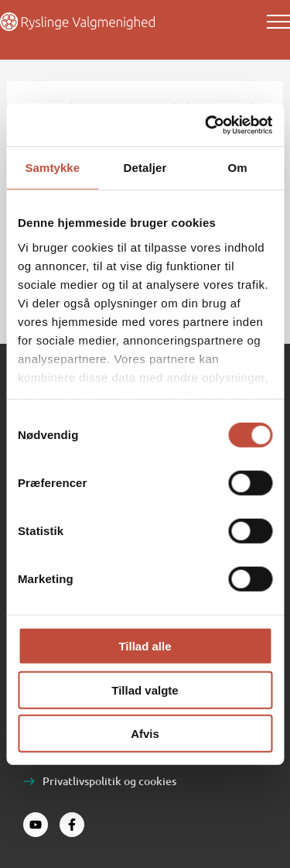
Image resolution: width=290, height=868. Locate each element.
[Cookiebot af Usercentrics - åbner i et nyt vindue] (206, 125)
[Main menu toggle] (278, 22)
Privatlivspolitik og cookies (109, 781)
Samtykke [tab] (52, 168)
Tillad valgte (145, 690)
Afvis (145, 734)
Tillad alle (145, 646)
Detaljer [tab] (145, 168)
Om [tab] (238, 168)
